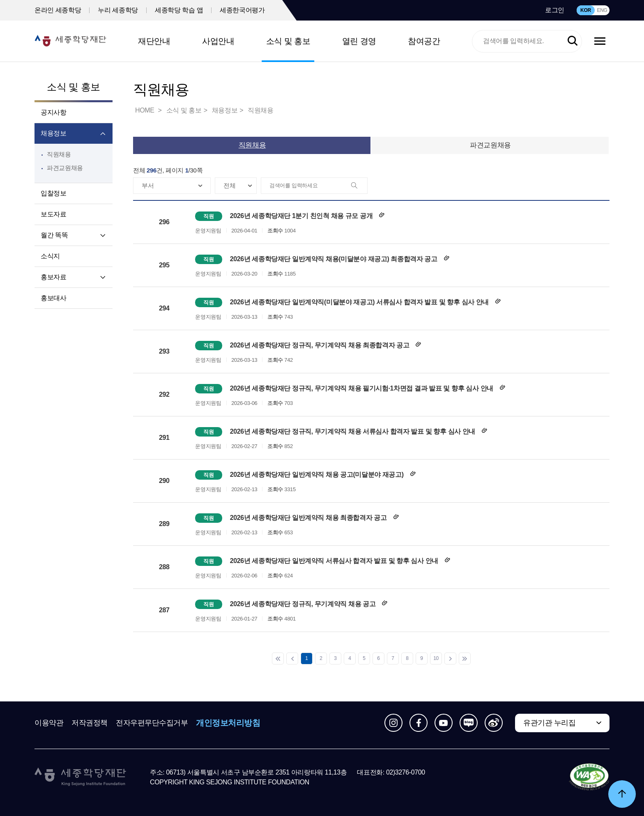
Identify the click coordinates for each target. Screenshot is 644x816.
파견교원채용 (65, 168)
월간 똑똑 (54, 235)
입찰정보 (53, 193)
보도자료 (53, 214)
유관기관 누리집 (549, 723)
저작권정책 (90, 723)
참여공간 (424, 41)
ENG (602, 10)
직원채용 (59, 154)
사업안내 (218, 41)
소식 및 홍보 (288, 41)
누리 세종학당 (118, 10)
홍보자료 (53, 277)
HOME (145, 110)
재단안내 (154, 41)
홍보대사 (53, 298)
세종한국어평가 (242, 10)
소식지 (50, 256)
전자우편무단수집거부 (152, 723)
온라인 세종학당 (58, 10)
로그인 (555, 10)
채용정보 (53, 133)
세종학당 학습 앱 (179, 10)
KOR (586, 10)
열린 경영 (359, 41)
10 (436, 658)
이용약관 (49, 723)
